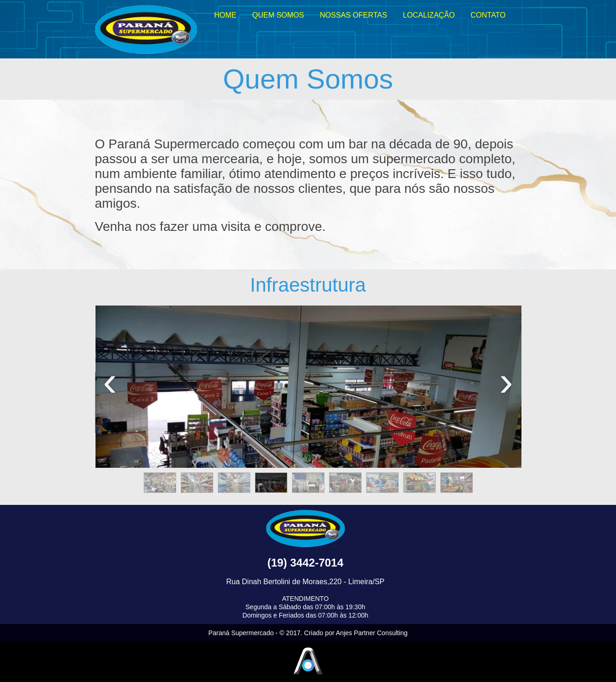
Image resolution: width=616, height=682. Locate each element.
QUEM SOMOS (278, 15)
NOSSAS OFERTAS (353, 15)
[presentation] (110, 387)
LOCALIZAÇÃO (429, 15)
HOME (225, 15)
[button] (160, 483)
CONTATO (488, 15)
